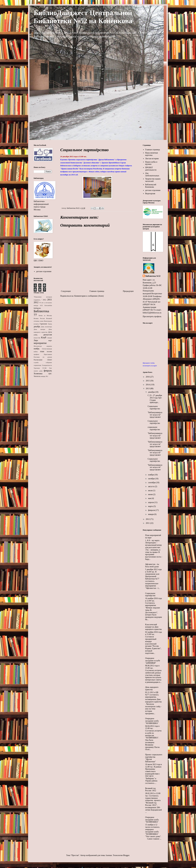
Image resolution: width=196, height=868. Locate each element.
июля (150, 491)
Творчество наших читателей (153, 180)
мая (150, 498)
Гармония (43, 324)
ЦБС (50, 374)
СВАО (49, 360)
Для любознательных (152, 174)
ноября (151, 475)
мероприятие (40, 343)
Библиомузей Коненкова (151, 186)
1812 (44, 300)
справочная (37, 365)
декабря (152, 392)
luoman (109, 855)
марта (151, 506)
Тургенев (37, 368)
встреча (36, 324)
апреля (151, 502)
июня (150, 494)
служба (36, 362)
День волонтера (46, 327)
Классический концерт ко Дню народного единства (154, 627)
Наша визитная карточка (152, 154)
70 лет (41, 303)
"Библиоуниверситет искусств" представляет (155, 415)
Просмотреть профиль (152, 316)
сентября (152, 483)
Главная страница (97, 291)
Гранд (50, 324)
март (50, 340)
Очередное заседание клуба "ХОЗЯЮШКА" (152, 721)
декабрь (37, 327)
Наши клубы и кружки (151, 163)
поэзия (49, 352)
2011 (50, 300)
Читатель (37, 376)
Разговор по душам (43, 357)
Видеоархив (150, 194)
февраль (48, 371)
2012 (36, 302)
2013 (148, 389)
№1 (47, 376)
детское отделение (44, 271)
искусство (37, 338)
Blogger (126, 855)
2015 (148, 381)
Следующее (66, 291)
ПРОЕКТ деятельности (151, 169)
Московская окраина (43, 346)
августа (151, 486)
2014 (148, 385)
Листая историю (152, 159)
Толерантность (47, 365)
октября (152, 479)
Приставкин (48, 354)
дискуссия (48, 335)
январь (43, 376)
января (151, 514)
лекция (50, 338)
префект (36, 354)
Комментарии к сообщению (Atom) (89, 296)
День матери (39, 329)
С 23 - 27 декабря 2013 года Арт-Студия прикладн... (155, 399)
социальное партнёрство (154, 428)
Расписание (38, 360)
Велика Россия (39, 318)
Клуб (44, 337)
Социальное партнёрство (154, 407)
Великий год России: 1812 (151, 790)
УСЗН (44, 368)
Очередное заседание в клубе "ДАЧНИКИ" (153, 661)
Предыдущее (128, 291)
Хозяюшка (38, 374)
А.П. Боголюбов (46, 305)
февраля (152, 510)
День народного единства (152, 688)
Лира (36, 340)
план (42, 351)
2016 (148, 377)
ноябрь (37, 349)
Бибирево (37, 308)
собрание (49, 362)
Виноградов (48, 321)
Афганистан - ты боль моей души (152, 565)
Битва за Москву (45, 315)
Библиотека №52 (153, 276)
